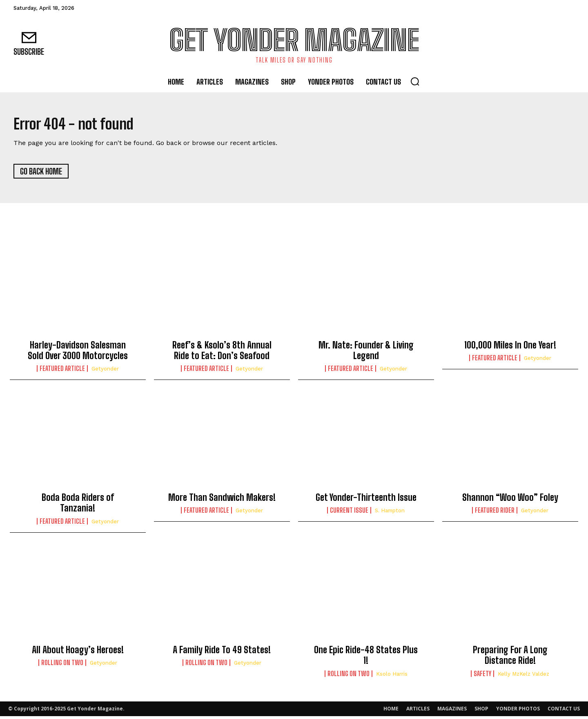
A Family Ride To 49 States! (222, 653)
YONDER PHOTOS (518, 711)
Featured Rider (495, 513)
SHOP (481, 711)
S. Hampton (390, 513)
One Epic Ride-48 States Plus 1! (366, 658)
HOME (391, 711)
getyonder (105, 372)
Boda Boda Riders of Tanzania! (78, 506)
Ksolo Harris (392, 677)
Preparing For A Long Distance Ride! (510, 658)
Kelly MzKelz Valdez (523, 677)
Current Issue (349, 513)
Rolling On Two (62, 665)
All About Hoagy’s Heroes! (78, 653)
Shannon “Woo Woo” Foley (510, 500)
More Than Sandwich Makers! (222, 500)
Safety (482, 677)
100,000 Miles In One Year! (510, 348)
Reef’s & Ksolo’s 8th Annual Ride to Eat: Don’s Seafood (222, 353)
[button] (415, 81)
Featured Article (62, 371)
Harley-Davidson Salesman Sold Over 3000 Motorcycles (78, 353)
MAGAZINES (452, 711)
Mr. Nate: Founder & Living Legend (366, 353)
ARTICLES (418, 711)
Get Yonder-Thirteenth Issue (366, 500)
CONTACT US (564, 711)
